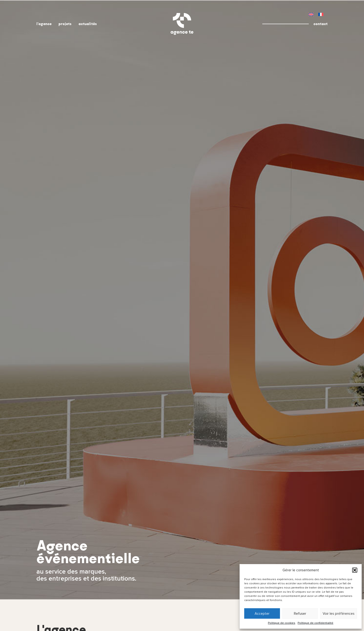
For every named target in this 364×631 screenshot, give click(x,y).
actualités (88, 24)
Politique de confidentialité (315, 623)
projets (65, 24)
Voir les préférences (339, 614)
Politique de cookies (282, 623)
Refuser (300, 614)
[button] (355, 570)
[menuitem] (311, 14)
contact (320, 24)
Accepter (262, 614)
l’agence (44, 24)
